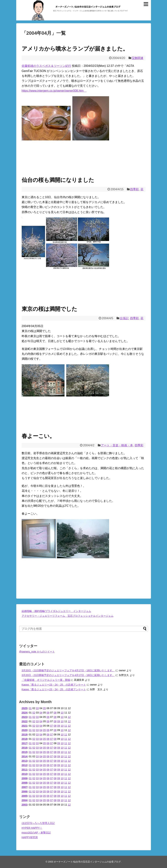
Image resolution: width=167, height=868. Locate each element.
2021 (24, 726)
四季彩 (134, 189)
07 (52, 726)
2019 (24, 735)
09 (59, 721)
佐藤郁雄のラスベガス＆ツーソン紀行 (46, 66)
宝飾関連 (137, 58)
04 (41, 713)
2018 (24, 739)
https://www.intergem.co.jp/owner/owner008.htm (54, 91)
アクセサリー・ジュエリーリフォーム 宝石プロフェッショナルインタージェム (68, 616)
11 (66, 726)
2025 (24, 708)
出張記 (124, 318)
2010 (24, 774)
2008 (24, 783)
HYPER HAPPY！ (32, 828)
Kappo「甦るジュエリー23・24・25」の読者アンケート (54, 685)
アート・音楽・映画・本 (117, 445)
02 (34, 713)
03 (37, 708)
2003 (24, 805)
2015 (24, 752)
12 (69, 717)
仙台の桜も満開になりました (58, 180)
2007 (24, 787)
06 (48, 713)
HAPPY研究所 (30, 837)
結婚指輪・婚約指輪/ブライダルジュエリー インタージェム (56, 611)
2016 (24, 748)
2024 (24, 713)
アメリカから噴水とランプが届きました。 (75, 49)
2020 (24, 730)
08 (55, 713)
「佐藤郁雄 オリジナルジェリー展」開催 (46, 680)
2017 (24, 743)
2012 (24, 765)
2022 (24, 721)
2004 (24, 800)
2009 (24, 778)
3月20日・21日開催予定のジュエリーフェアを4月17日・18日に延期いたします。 (68, 670)
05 (44, 708)
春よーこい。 (38, 436)
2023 (24, 717)
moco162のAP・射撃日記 (36, 833)
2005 (24, 796)
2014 (24, 756)
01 (30, 708)
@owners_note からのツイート (37, 652)
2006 (24, 791)
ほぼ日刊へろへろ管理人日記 (38, 823)
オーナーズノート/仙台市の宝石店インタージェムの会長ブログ (87, 862)
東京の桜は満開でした (49, 309)
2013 (24, 761)
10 (62, 713)
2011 (24, 770)
